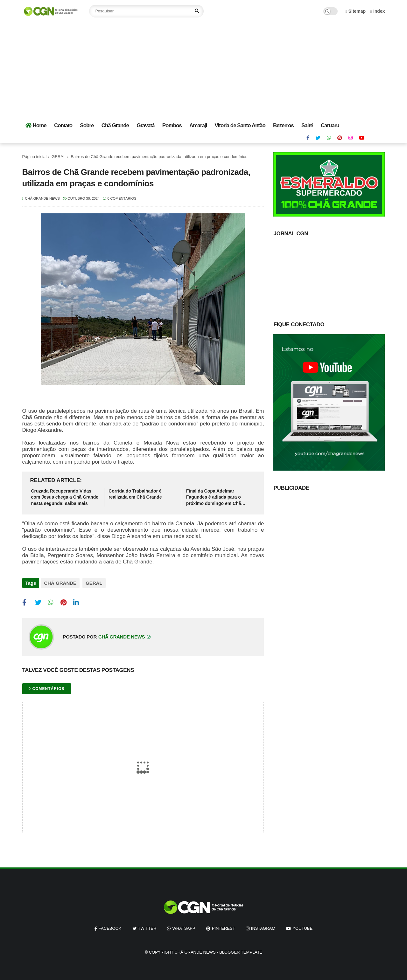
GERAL (59, 157)
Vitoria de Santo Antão (240, 125)
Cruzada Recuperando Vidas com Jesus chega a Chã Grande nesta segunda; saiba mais (65, 497)
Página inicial (35, 157)
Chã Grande (115, 125)
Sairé (307, 125)
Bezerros (283, 125)
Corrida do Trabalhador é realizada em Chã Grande (135, 494)
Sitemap (356, 11)
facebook (110, 926)
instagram (263, 926)
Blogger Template (241, 950)
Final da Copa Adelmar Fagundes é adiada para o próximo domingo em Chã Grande (214, 498)
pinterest (224, 926)
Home (36, 125)
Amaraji (198, 125)
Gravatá (145, 125)
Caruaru (330, 125)
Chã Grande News (195, 950)
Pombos (172, 125)
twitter (147, 926)
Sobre (87, 125)
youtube (302, 926)
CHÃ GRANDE (60, 583)
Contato (63, 125)
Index (378, 11)
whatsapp (184, 926)
